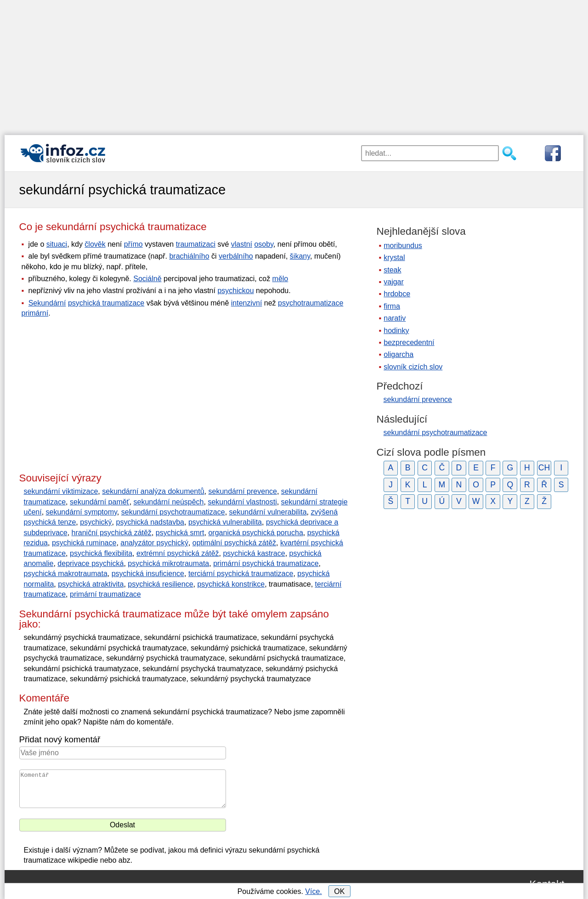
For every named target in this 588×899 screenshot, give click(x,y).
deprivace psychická (90, 563)
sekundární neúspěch (169, 502)
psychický (96, 522)
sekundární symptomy (82, 512)
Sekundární (47, 303)
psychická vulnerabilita (225, 522)
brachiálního (189, 256)
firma (392, 306)
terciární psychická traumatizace (241, 574)
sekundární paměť (100, 502)
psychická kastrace (254, 553)
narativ (395, 318)
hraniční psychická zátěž (112, 533)
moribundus (403, 246)
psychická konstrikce (231, 584)
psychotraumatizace (311, 303)
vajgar (394, 282)
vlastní (242, 244)
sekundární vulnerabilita (268, 512)
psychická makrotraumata (66, 574)
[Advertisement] (294, 64)
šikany (300, 256)
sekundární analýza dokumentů (153, 491)
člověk (95, 244)
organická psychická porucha (255, 533)
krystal (394, 257)
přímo (133, 244)
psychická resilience (160, 584)
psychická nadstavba (150, 522)
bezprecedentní (409, 342)
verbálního (236, 256)
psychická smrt (180, 533)
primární (35, 313)
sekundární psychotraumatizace (173, 512)
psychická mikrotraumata (168, 563)
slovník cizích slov (413, 367)
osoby (264, 244)
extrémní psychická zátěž (178, 553)
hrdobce (397, 294)
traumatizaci (196, 244)
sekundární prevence (243, 491)
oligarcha (399, 354)
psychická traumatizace (106, 303)
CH (544, 468)
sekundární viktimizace (61, 491)
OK (339, 891)
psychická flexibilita (101, 553)
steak (392, 270)
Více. (313, 891)
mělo (280, 279)
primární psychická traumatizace (266, 563)
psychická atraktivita (91, 584)
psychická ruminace (84, 543)
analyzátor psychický (154, 543)
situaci (57, 244)
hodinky (396, 331)
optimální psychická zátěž (234, 543)
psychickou (235, 291)
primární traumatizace (105, 594)
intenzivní (247, 303)
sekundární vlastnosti (242, 502)
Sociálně (147, 279)
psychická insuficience (148, 574)
